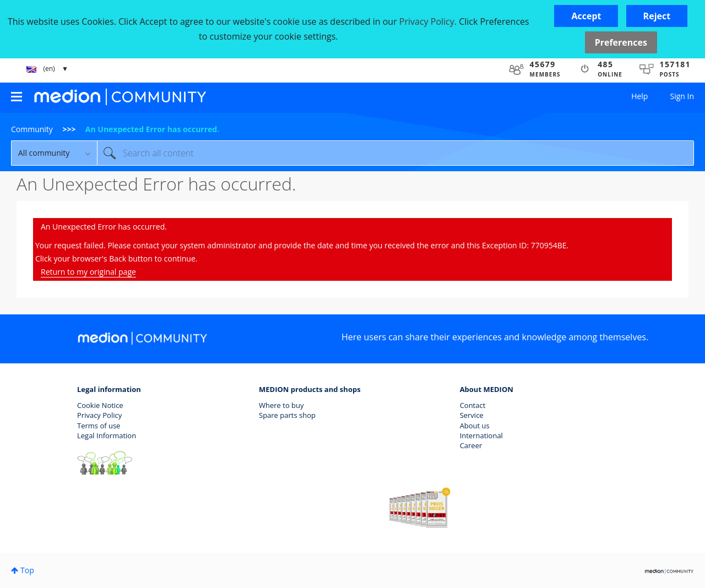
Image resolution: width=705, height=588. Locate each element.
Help (639, 96)
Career (471, 445)
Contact (473, 405)
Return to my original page (88, 272)
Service (472, 415)
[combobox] (395, 153)
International (481, 435)
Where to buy (281, 405)
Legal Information (107, 435)
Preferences (621, 42)
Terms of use (99, 426)
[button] (586, 16)
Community (32, 129)
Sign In (682, 96)
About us (475, 426)
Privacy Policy (99, 415)
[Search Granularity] (54, 153)
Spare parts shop (287, 415)
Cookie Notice (100, 405)
